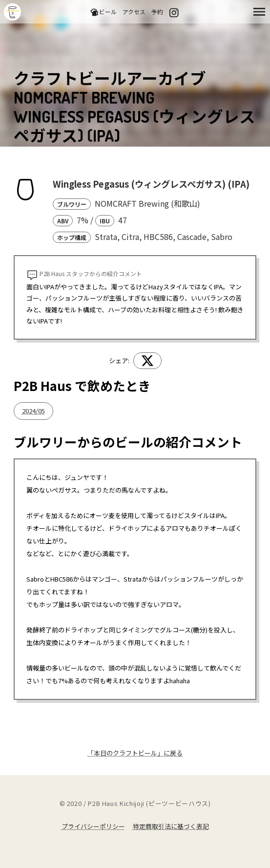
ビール (103, 12)
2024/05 (33, 411)
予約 (157, 11)
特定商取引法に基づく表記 (171, 826)
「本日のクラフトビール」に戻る (135, 753)
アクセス (134, 11)
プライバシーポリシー (93, 826)
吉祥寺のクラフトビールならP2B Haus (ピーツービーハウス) (12, 12)
